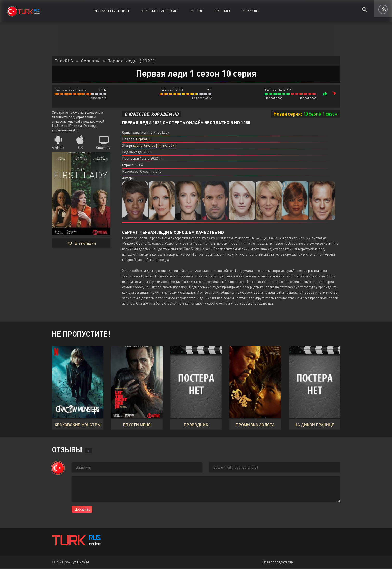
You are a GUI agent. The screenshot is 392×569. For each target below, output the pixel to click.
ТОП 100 (195, 11)
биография (153, 146)
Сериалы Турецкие (112, 11)
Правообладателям (278, 563)
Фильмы (222, 11)
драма (138, 146)
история (170, 146)
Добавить (82, 510)
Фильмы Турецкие (160, 11)
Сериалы (250, 11)
